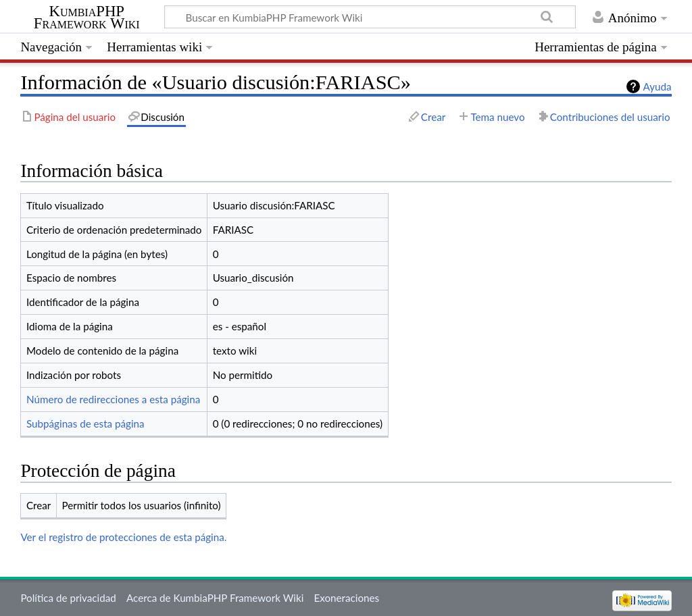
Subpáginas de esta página (85, 423)
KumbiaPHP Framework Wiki (87, 18)
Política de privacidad (68, 598)
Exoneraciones (347, 598)
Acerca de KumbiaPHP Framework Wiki (215, 598)
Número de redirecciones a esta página (113, 399)
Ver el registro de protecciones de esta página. (123, 537)
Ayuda (658, 86)
